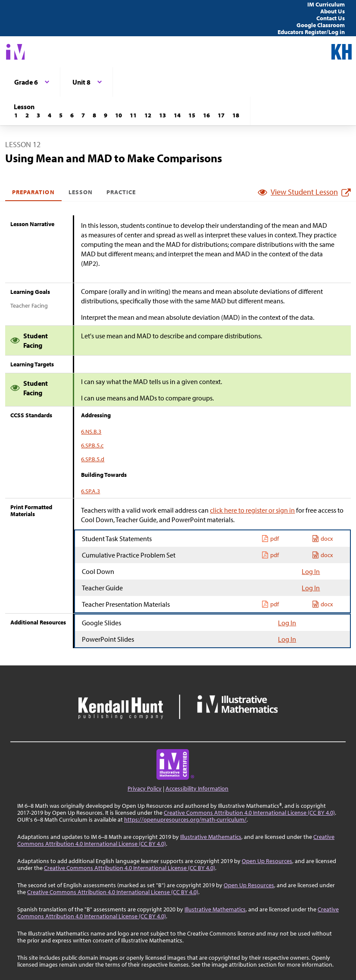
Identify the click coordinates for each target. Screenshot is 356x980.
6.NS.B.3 (91, 432)
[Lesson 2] (27, 115)
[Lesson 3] (38, 115)
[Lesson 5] (61, 115)
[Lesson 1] (16, 115)
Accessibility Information (197, 788)
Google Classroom (321, 25)
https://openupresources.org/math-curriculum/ (185, 819)
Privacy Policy (145, 788)
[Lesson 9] (106, 115)
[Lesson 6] (72, 115)
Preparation (33, 192)
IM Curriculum (326, 4)
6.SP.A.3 (91, 491)
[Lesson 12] (148, 115)
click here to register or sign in (252, 510)
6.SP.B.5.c (92, 445)
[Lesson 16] (206, 115)
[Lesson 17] (221, 115)
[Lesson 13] (162, 115)
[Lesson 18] (236, 115)
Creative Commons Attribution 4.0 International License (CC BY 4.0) (249, 813)
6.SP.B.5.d (93, 459)
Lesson (81, 192)
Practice (121, 192)
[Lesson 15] (192, 115)
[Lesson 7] (83, 115)
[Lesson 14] (177, 115)
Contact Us (331, 18)
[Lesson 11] (133, 115)
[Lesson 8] (94, 115)
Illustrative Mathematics (211, 837)
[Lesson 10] (119, 115)
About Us (333, 11)
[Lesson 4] (50, 115)
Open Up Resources (267, 861)
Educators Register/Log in (311, 32)
